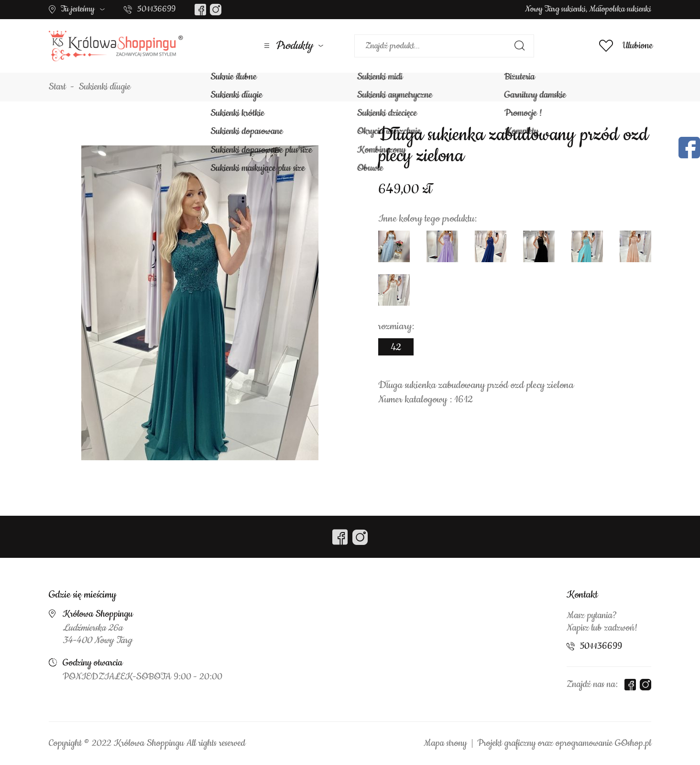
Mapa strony (445, 743)
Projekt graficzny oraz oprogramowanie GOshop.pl (564, 743)
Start (57, 87)
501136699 (156, 9)
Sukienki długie (105, 87)
